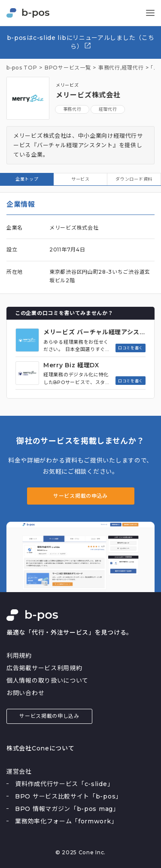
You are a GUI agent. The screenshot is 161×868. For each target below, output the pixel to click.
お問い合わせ (25, 693)
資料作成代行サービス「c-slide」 (64, 784)
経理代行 (133, 68)
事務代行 (72, 109)
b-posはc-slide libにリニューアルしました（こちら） (81, 42)
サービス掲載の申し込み (49, 716)
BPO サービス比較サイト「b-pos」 (68, 796)
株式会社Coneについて (40, 748)
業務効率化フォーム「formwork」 (66, 821)
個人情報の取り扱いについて (47, 680)
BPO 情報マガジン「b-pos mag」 (67, 809)
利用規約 (19, 656)
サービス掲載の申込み (80, 496)
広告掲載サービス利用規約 (44, 668)
